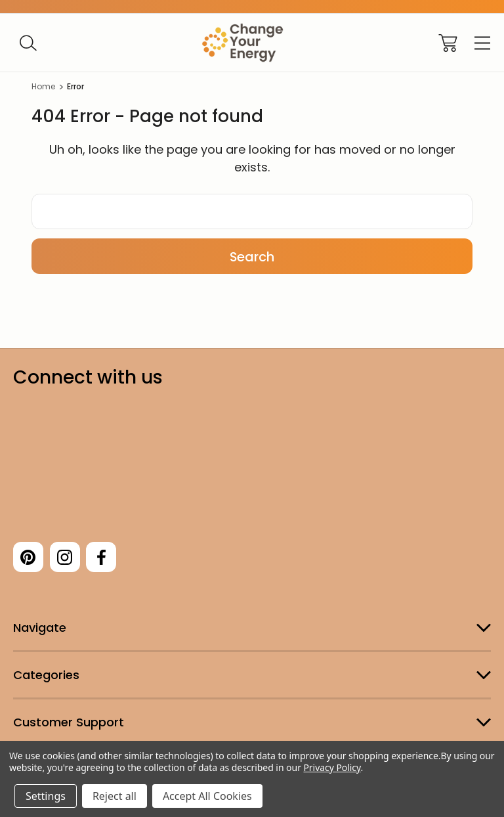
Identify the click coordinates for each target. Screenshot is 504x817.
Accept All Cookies (207, 796)
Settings (46, 796)
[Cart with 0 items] (448, 43)
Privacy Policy (332, 767)
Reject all (115, 796)
